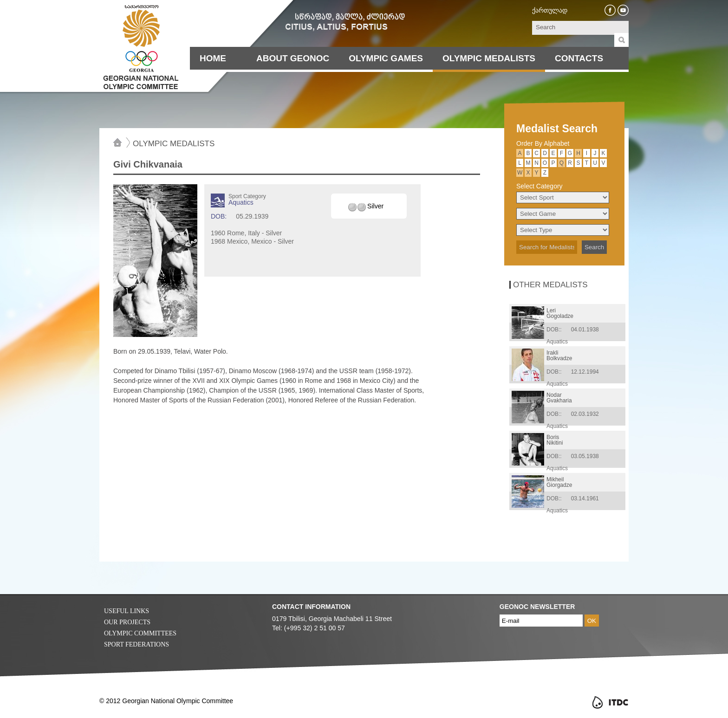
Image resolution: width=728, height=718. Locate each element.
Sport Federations (136, 644)
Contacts (579, 58)
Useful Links (127, 611)
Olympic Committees (140, 633)
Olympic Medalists (489, 58)
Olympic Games (386, 58)
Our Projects (127, 622)
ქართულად (550, 10)
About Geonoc (293, 58)
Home (213, 58)
